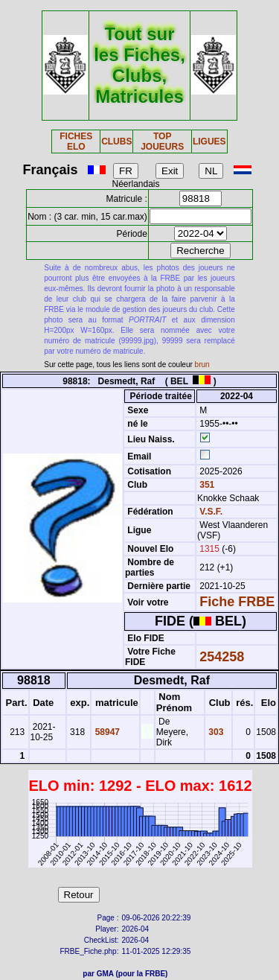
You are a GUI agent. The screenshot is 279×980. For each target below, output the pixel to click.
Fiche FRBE (237, 602)
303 (215, 732)
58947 (106, 732)
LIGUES (209, 141)
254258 (222, 657)
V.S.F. (211, 512)
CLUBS (116, 141)
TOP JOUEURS (162, 141)
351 (206, 485)
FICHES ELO (76, 141)
